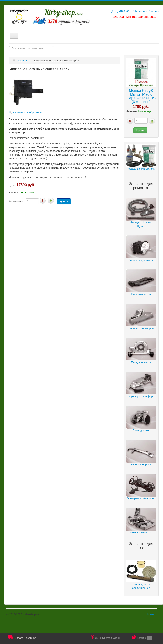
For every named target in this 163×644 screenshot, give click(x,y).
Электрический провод (141, 498)
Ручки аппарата (141, 464)
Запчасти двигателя (141, 260)
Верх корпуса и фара (141, 396)
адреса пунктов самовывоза (134, 17)
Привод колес (141, 430)
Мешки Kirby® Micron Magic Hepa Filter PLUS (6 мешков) (141, 96)
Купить (140, 130)
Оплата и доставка (22, 637)
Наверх (152, 614)
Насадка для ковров (141, 328)
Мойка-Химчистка (141, 533)
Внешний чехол (141, 294)
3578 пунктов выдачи (105, 637)
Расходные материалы (141, 169)
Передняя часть (141, 362)
